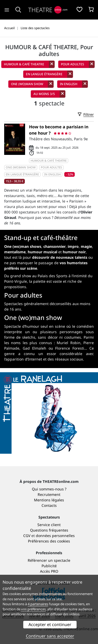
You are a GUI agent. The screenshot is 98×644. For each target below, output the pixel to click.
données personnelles (55, 536)
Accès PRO (49, 571)
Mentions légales (49, 500)
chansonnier (54, 246)
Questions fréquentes (49, 530)
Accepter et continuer (50, 624)
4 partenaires (38, 604)
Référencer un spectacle (49, 560)
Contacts (49, 505)
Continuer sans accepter (50, 636)
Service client (49, 525)
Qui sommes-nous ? (49, 489)
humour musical (42, 252)
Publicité (49, 566)
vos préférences (33, 609)
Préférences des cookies (49, 541)
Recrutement (49, 494)
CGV (27, 536)
